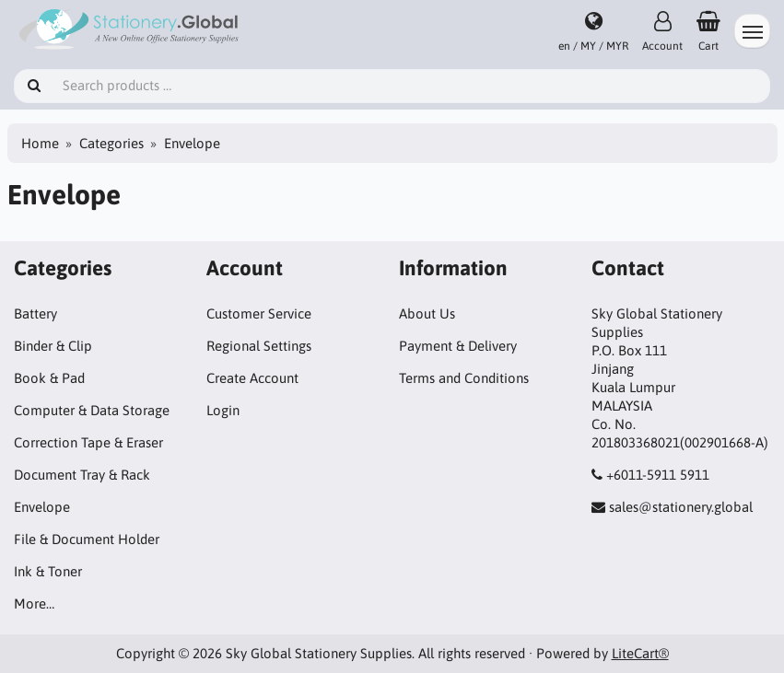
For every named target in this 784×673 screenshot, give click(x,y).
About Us (427, 313)
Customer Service (259, 313)
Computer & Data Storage (92, 410)
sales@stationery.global (681, 507)
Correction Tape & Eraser (88, 442)
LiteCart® (640, 653)
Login (223, 410)
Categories (111, 143)
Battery (35, 313)
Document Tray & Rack (82, 475)
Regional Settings (259, 346)
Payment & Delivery (458, 346)
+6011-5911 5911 (658, 475)
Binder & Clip (53, 346)
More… (34, 603)
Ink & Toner (48, 571)
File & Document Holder (87, 539)
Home (40, 143)
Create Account (252, 378)
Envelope (42, 507)
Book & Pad (49, 378)
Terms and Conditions (464, 378)
